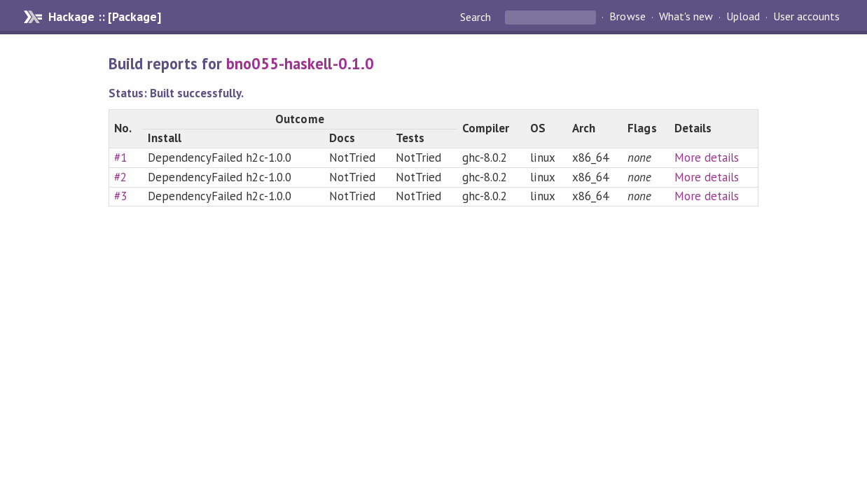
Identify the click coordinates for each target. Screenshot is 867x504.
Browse (627, 17)
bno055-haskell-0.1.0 (300, 63)
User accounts (806, 17)
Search (477, 17)
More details (707, 157)
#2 (120, 177)
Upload (743, 17)
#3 (120, 196)
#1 (120, 157)
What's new (686, 17)
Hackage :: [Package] (104, 17)
